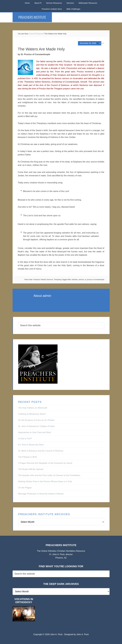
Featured (37, 280)
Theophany (58, 280)
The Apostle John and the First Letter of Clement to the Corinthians (49, 475)
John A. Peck (82, 634)
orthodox (75, 280)
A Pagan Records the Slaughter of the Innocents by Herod (45, 463)
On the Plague (25, 488)
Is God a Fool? (25, 439)
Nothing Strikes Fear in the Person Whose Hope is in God (45, 481)
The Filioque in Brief (28, 457)
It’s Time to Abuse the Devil (31, 445)
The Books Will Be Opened (31, 469)
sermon (81, 280)
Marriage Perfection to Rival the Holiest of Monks (41, 494)
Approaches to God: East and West (35, 432)
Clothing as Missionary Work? (32, 414)
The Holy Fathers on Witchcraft (33, 408)
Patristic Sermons (47, 280)
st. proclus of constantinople (95, 280)
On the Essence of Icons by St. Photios (36, 420)
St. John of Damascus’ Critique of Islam (37, 426)
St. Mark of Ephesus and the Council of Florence (41, 451)
